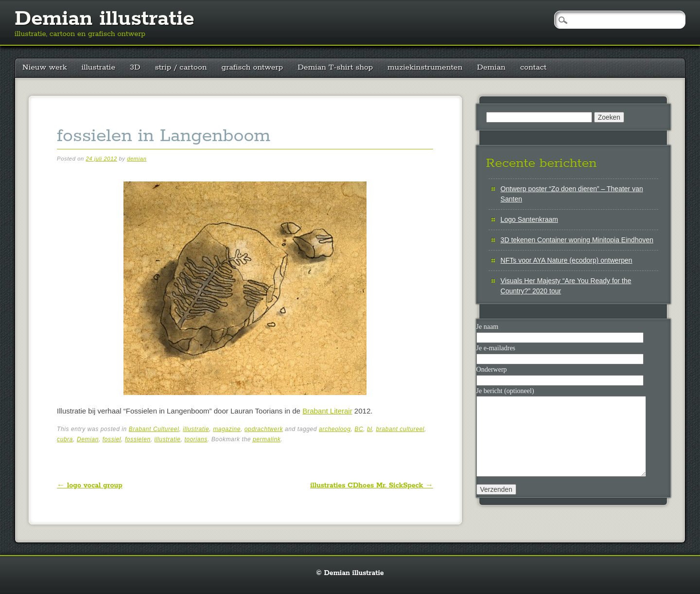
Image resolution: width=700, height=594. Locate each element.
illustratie (99, 67)
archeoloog (335, 429)
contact (534, 67)
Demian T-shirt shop (335, 67)
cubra (65, 439)
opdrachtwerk (264, 429)
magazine (227, 429)
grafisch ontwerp (253, 67)
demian (137, 159)
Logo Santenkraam (529, 219)
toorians (196, 439)
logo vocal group (90, 486)
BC (359, 429)
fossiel (112, 439)
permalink (267, 439)
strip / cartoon (181, 67)
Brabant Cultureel (154, 429)
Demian (491, 67)
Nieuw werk (45, 67)
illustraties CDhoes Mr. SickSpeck (372, 486)
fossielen (138, 439)
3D (135, 67)
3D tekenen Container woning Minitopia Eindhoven (577, 240)
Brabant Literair (327, 411)
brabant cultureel (400, 429)
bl (370, 429)
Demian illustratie (105, 19)
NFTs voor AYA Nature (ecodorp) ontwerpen (567, 260)
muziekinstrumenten (425, 67)
